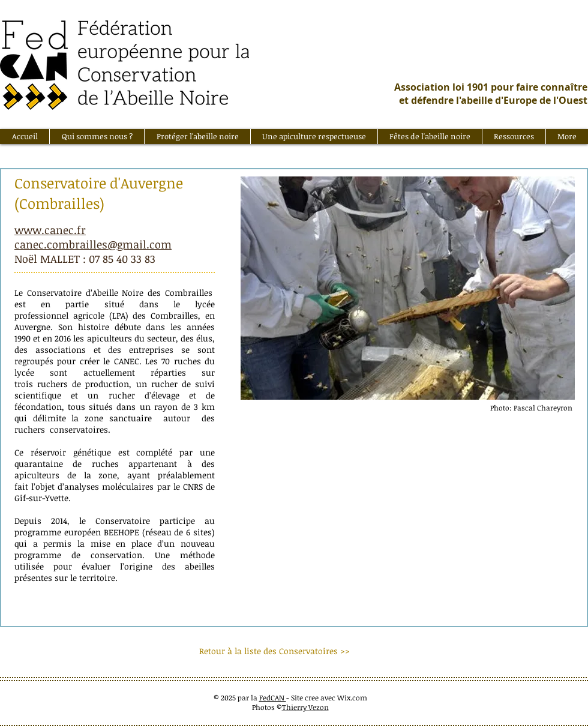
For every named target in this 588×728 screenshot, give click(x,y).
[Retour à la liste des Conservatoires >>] (274, 651)
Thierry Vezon (305, 707)
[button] (97, 137)
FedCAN (273, 697)
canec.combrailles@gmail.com (93, 244)
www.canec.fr (50, 230)
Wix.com (352, 697)
